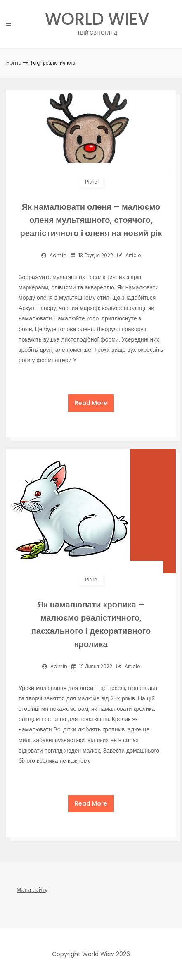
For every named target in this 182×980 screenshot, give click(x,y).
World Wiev (97, 21)
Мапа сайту (32, 890)
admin (58, 255)
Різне (91, 182)
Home (14, 63)
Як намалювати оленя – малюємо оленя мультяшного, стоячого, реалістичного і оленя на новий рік (91, 220)
